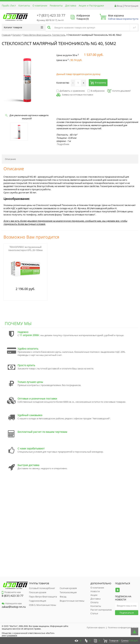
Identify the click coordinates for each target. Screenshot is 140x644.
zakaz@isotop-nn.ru (14, 607)
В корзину (98, 82)
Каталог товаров (23, 27)
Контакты (24, 6)
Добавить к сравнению (71, 91)
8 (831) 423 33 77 (13, 596)
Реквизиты (56, 6)
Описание (10, 159)
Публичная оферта (96, 627)
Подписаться (127, 613)
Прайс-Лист (9, 6)
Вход (119, 6)
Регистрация (131, 6)
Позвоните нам (11, 592)
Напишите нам (12, 603)
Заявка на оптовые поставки (77, 95)
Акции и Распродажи (91, 6)
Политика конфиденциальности (123, 627)
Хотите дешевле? (119, 91)
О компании (40, 6)
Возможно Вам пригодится (31, 237)
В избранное (96, 91)
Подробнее (63, 144)
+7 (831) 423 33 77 (51, 15)
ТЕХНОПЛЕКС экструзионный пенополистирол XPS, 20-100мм (25, 249)
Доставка (71, 6)
